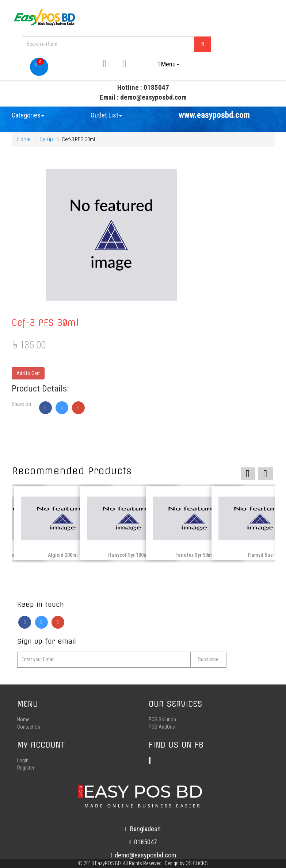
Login (23, 763)
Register (26, 771)
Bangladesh (143, 832)
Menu (169, 64)
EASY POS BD (143, 797)
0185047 (143, 845)
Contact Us (29, 730)
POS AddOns (162, 730)
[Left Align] (202, 45)
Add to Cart (28, 375)
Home (24, 142)
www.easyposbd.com (214, 118)
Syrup (46, 142)
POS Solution (162, 722)
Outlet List (106, 118)
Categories (28, 118)
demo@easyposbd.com (143, 858)
